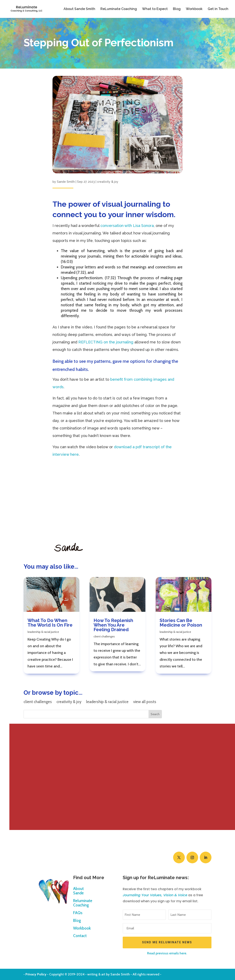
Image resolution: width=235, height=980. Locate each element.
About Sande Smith (79, 9)
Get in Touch (218, 9)
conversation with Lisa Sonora (127, 226)
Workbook (194, 9)
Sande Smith (66, 182)
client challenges (104, 636)
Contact (80, 936)
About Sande (78, 891)
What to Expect (155, 9)
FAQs (78, 913)
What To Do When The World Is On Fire (50, 623)
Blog (177, 9)
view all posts (145, 702)
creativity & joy (108, 182)
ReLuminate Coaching (119, 9)
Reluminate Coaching (83, 903)
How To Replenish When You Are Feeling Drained (113, 625)
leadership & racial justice (43, 632)
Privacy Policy (36, 974)
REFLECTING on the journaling (106, 342)
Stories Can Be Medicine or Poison (181, 623)
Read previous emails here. (167, 953)
